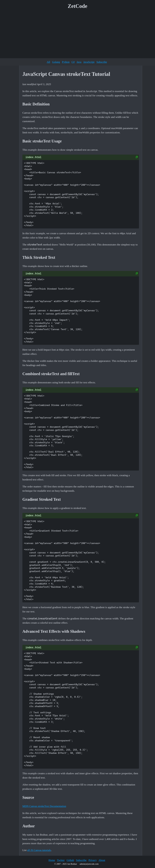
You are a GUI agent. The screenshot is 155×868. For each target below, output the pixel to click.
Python (66, 62)
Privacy (93, 860)
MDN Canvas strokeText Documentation (44, 806)
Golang (56, 62)
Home (52, 860)
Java (79, 62)
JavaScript (89, 62)
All (48, 62)
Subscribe (102, 62)
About (102, 860)
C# (73, 62)
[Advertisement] (77, 35)
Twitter (61, 860)
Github (70, 860)
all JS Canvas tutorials (39, 850)
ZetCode (78, 6)
